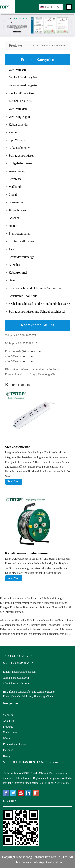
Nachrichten (10, 733)
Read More (14, 482)
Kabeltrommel (59, 46)
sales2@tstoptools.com (19, 356)
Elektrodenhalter (19, 234)
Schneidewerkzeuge (21, 257)
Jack (11, 249)
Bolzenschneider (19, 148)
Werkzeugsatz (17, 70)
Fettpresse (15, 179)
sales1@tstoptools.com (27, 351)
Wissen (7, 739)
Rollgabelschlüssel (21, 163)
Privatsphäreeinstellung (48, 862)
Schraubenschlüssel (21, 156)
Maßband (15, 187)
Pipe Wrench (17, 140)
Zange (13, 132)
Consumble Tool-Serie (23, 296)
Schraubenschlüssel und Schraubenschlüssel (37, 311)
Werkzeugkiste (18, 109)
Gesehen (14, 218)
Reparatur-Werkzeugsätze (23, 85)
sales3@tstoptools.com (19, 361)
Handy (7, 756)
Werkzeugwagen (19, 117)
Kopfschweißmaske (21, 241)
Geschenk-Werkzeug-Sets (23, 77)
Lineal (13, 195)
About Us (8, 721)
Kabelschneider (19, 124)
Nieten (13, 226)
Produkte (45, 46)
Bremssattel (16, 202)
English (46, 7)
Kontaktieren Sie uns (15, 745)
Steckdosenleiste (17, 447)
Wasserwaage (17, 171)
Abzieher (14, 265)
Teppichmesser (18, 210)
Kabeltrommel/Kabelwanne (26, 553)
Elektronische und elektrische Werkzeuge (35, 288)
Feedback (8, 751)
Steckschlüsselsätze (21, 93)
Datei (12, 280)
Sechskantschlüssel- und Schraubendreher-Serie (39, 304)
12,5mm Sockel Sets (20, 101)
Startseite (34, 46)
